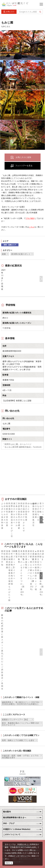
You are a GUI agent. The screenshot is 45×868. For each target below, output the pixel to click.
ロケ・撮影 (16, 839)
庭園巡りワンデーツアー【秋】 (16, 675)
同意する (9, 863)
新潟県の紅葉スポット (21, 254)
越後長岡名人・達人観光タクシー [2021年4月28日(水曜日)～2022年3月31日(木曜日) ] (21, 658)
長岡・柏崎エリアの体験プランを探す (18, 696)
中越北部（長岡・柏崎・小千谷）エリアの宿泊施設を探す (20, 712)
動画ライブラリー (19, 832)
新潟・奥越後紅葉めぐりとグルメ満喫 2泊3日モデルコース (21, 679)
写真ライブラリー (19, 826)
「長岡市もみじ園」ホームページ (17, 467)
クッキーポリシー (21, 856)
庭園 (4, 254)
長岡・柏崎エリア (10, 245)
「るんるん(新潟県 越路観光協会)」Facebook (22, 470)
